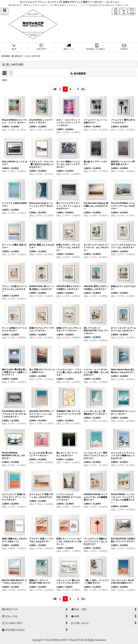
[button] (5, 11)
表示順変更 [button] (78, 74)
